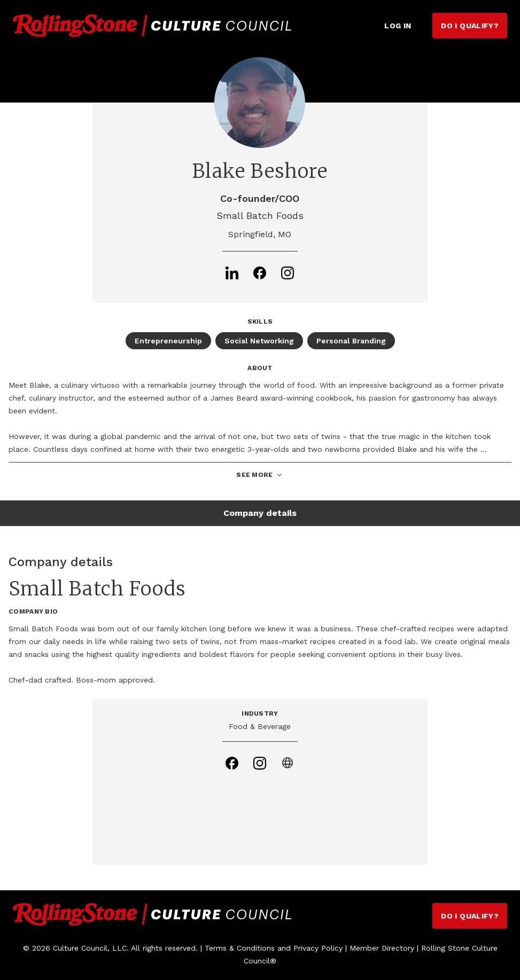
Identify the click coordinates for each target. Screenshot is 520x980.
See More (260, 475)
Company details (260, 513)
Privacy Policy (318, 948)
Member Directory (382, 948)
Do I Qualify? (470, 26)
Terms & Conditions (240, 948)
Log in (398, 26)
